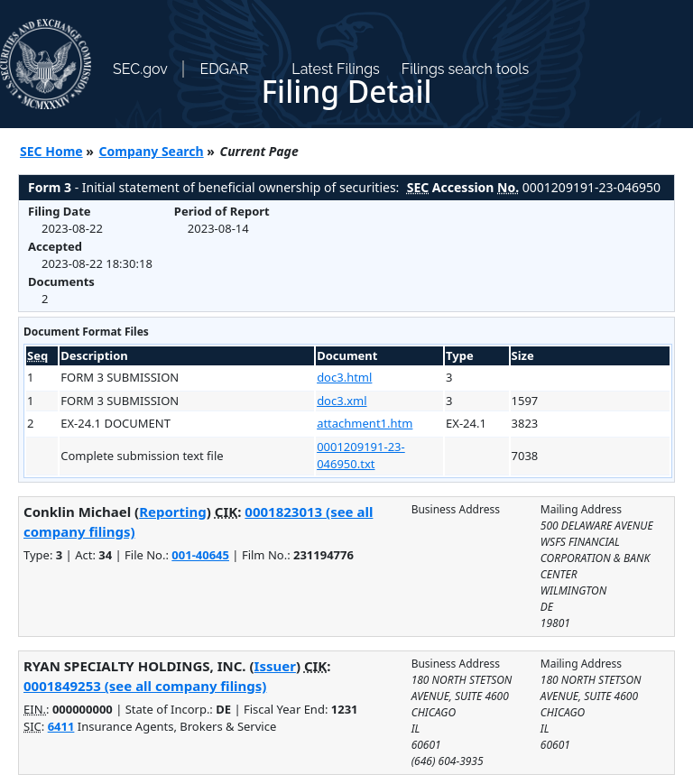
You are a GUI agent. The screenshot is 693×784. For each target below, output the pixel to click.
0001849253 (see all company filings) (145, 686)
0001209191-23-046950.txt (361, 456)
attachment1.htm (365, 423)
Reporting (173, 512)
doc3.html (344, 377)
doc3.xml (342, 401)
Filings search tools (466, 69)
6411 (61, 726)
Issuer (275, 666)
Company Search (152, 151)
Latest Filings (335, 69)
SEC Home (51, 151)
